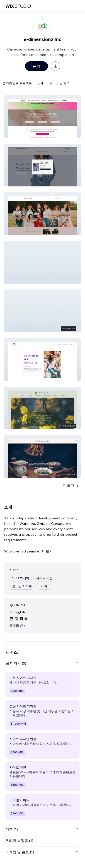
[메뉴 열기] (77, 6)
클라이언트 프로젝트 (17, 83)
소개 (41, 83)
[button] (42, 116)
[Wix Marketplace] (18, 6)
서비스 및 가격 (59, 83)
